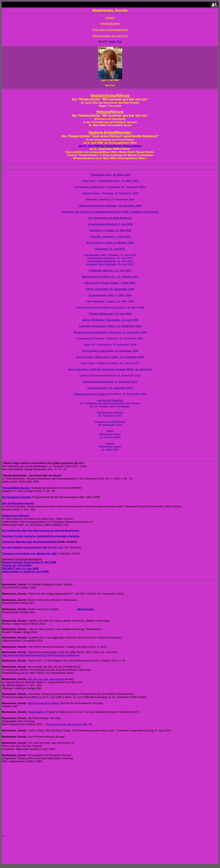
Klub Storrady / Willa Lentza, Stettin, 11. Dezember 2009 (110, 357)
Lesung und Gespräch (110, 400)
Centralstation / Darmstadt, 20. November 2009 (110, 351)
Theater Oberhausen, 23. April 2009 (110, 314)
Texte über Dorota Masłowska (110, 30)
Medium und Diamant (16, 516)
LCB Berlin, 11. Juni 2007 (110, 249)
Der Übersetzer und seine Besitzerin (110, 218)
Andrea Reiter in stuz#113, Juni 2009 (25, 572)
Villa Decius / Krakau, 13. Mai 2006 (110, 230)
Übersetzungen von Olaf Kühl (110, 36)
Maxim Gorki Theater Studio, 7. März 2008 (110, 283)
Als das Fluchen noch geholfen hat (24, 547)
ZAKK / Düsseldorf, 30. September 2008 (110, 289)
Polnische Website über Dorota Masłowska (29, 542)
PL (91, 724)
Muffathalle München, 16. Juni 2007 (110, 270)
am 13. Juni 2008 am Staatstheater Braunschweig (110, 146)
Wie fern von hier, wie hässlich (46, 679)
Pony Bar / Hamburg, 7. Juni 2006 (110, 237)
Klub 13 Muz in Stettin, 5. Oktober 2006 (110, 243)
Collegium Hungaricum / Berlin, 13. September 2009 (110, 326)
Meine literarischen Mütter (43, 703)
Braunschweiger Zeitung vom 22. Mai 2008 (29, 562)
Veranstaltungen (110, 24)
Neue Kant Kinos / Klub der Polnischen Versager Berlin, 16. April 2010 (110, 369)
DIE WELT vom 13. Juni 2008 (20, 568)
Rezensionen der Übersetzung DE (66, 724)
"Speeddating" (36, 712)
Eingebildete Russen (16, 488)
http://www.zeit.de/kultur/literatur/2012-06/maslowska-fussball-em (41, 655)
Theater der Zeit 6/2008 (17, 565)
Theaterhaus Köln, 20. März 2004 (110, 175)
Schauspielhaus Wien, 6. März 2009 (110, 295)
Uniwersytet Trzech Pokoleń (90, 394)
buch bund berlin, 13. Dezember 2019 (110, 388)
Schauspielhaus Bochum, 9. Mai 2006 (110, 224)
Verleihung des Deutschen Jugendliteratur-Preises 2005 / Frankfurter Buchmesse (110, 212)
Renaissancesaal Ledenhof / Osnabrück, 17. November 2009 (110, 332)
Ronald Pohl (55, 547)
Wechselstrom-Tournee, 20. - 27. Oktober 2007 (110, 277)
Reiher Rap (115, 41)
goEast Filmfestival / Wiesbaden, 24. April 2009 (110, 320)
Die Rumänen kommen (16, 497)
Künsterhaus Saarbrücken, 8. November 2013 (110, 382)
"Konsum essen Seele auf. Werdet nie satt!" (30, 554)
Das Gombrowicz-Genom (18, 503)
